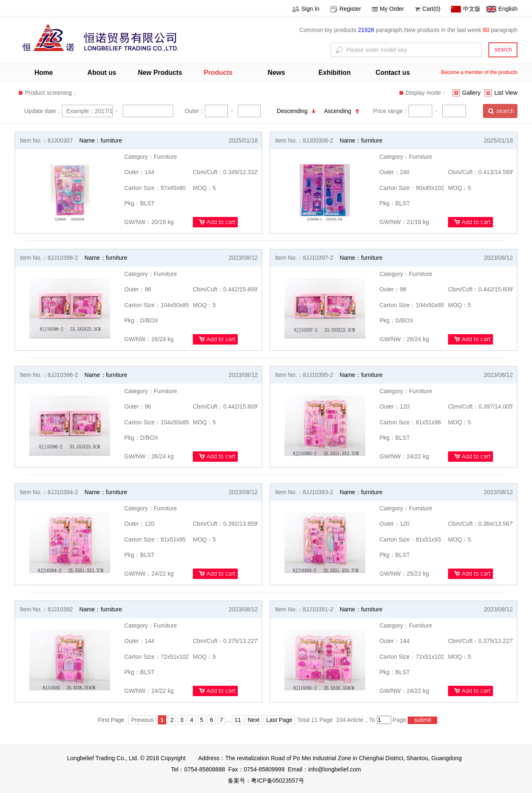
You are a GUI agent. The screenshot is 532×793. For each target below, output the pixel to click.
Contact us (393, 73)
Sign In (306, 9)
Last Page (280, 720)
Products (218, 73)
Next (254, 720)
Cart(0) (428, 9)
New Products (160, 73)
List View (501, 93)
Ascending (342, 111)
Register (346, 9)
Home (44, 73)
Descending (296, 111)
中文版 (466, 9)
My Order (388, 9)
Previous (142, 720)
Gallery (467, 93)
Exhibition (334, 73)
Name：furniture (101, 140)
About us (102, 73)
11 (238, 720)
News (276, 73)
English (502, 9)
